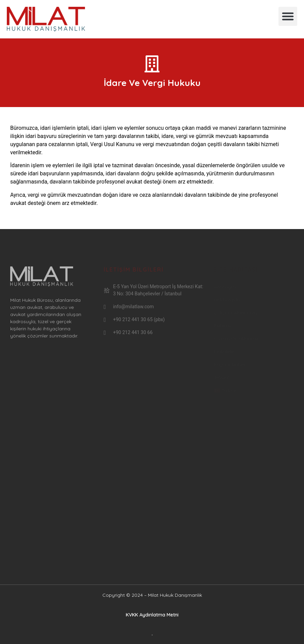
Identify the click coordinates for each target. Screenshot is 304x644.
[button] (288, 16)
